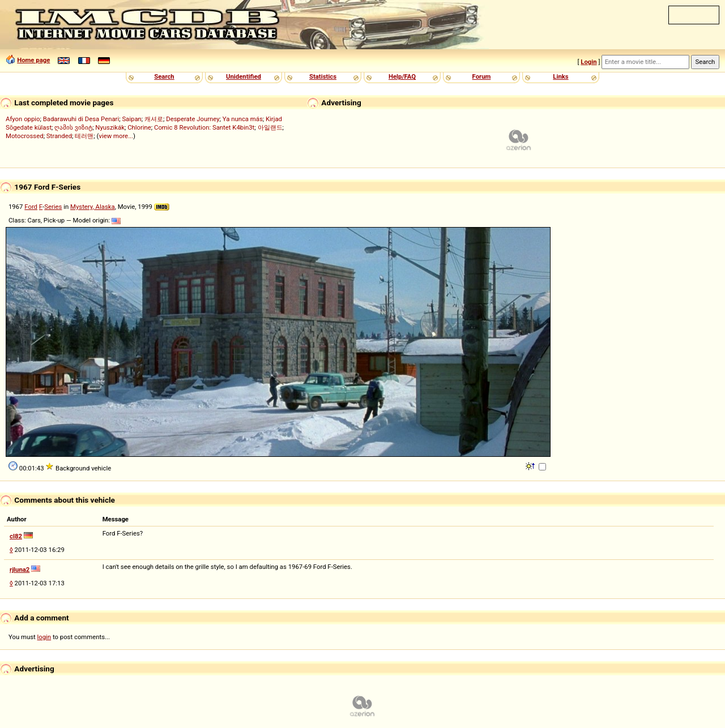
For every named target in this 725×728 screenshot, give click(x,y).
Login (588, 62)
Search (164, 76)
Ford (31, 207)
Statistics (323, 76)
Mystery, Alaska (93, 207)
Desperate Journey (193, 119)
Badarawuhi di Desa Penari (81, 119)
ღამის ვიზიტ (73, 127)
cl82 (16, 536)
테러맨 (84, 136)
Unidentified (244, 76)
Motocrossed (25, 136)
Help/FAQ (402, 76)
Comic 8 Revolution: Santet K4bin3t (204, 127)
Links (560, 76)
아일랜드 (270, 127)
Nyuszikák (110, 127)
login (44, 637)
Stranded (59, 136)
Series (53, 207)
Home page (33, 60)
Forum (482, 76)
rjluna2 (20, 569)
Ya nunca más (243, 119)
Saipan (131, 119)
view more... (116, 136)
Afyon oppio (23, 119)
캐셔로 (154, 119)
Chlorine (139, 127)
